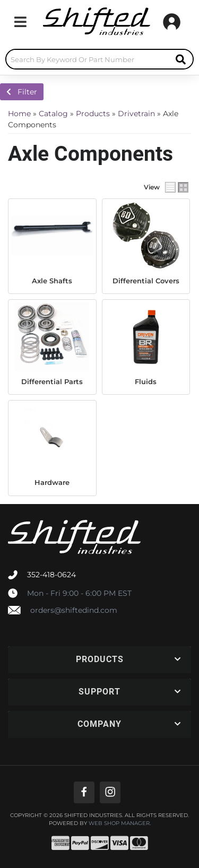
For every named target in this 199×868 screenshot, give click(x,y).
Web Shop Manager (119, 823)
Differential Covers (146, 281)
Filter (22, 92)
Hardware (52, 482)
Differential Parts (52, 381)
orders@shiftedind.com (74, 610)
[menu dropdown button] (20, 22)
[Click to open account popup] (172, 22)
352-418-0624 (51, 575)
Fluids (146, 381)
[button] (99, 59)
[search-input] (88, 59)
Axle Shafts (52, 281)
